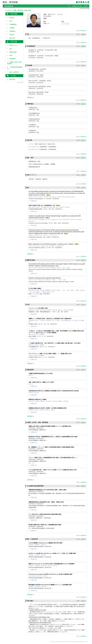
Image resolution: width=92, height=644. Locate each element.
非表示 (83, 34)
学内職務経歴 (13, 24)
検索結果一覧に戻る (77, 6)
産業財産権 (12, 59)
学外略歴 (12, 28)
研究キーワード (14, 45)
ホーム (69, 6)
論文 (11, 49)
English (86, 6)
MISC (11, 55)
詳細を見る (33, 201)
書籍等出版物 (13, 52)
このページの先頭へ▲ (81, 30)
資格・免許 (12, 38)
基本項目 (12, 18)
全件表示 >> (31, 97)
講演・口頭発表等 (14, 72)
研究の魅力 (12, 79)
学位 (11, 21)
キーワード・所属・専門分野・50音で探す (18, 10)
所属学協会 (12, 31)
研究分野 (12, 35)
